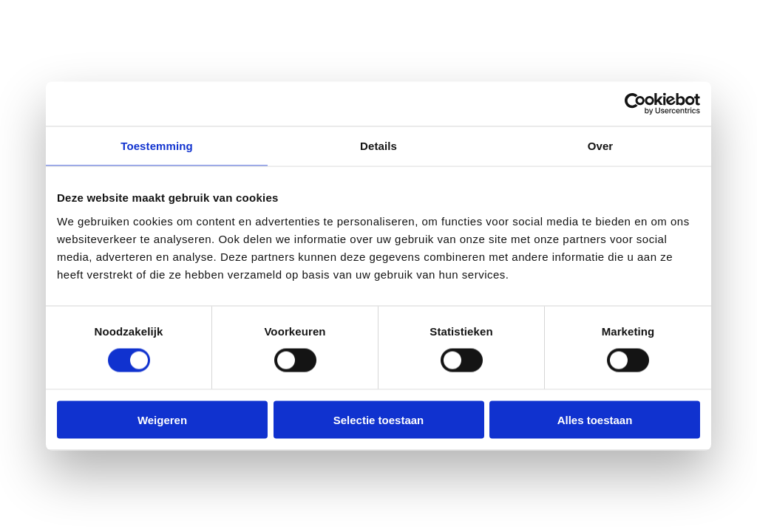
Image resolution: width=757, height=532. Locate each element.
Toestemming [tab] (157, 146)
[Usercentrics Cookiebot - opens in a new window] (635, 104)
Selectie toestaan (379, 419)
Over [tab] (601, 146)
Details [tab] (378, 146)
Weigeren (162, 419)
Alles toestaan (595, 419)
